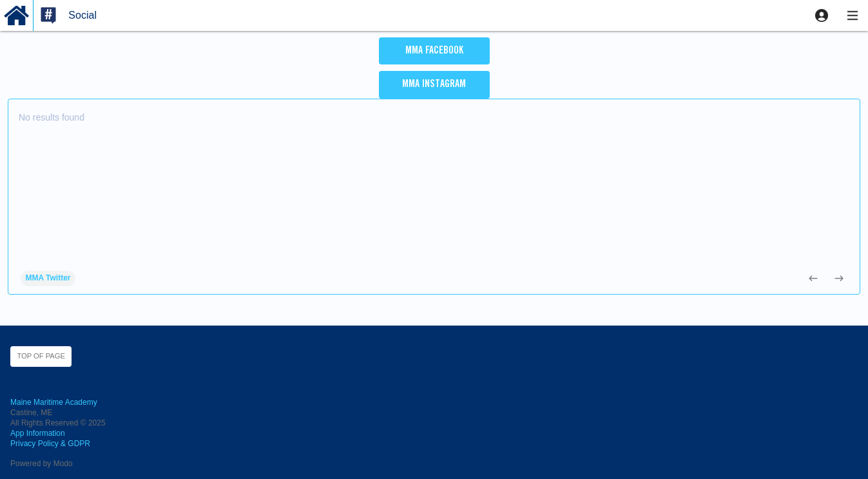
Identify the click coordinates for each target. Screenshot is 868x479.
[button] (822, 15)
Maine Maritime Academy (54, 402)
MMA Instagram (434, 84)
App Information (38, 433)
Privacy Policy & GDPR (50, 444)
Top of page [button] (41, 356)
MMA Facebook (434, 51)
